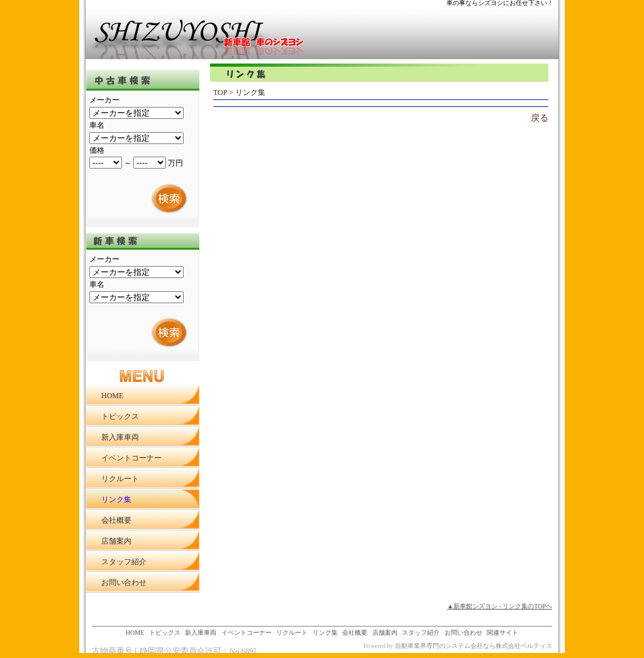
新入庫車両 (201, 633)
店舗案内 (385, 633)
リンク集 (325, 633)
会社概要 (355, 633)
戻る (540, 118)
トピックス (165, 633)
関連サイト (502, 633)
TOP (220, 92)
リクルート (292, 633)
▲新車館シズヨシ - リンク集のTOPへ (500, 606)
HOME (135, 633)
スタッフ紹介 (421, 633)
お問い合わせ (464, 633)
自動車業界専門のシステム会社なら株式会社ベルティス (474, 646)
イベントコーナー (247, 633)
